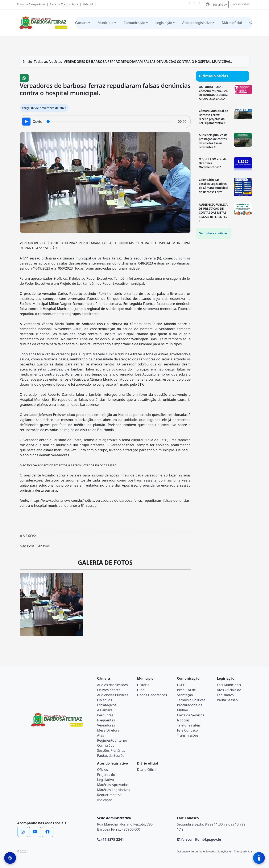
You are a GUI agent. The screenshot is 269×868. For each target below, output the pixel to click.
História (143, 685)
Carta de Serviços (191, 715)
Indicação (105, 800)
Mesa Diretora (108, 730)
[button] (251, 23)
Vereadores (106, 725)
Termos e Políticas (191, 700)
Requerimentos (109, 795)
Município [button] (105, 23)
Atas (101, 735)
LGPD (181, 685)
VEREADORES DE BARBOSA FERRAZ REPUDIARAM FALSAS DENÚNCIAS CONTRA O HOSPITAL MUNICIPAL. (148, 62)
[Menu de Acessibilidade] (259, 858)
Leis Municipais (229, 685)
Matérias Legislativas (114, 790)
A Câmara (105, 710)
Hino (141, 690)
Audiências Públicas (113, 695)
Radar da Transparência (64, 4)
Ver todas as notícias (213, 233)
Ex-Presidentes (109, 690)
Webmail (88, 4)
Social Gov (216, 4)
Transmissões (188, 735)
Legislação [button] (164, 23)
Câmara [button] (81, 23)
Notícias (183, 720)
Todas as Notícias (48, 62)
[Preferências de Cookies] (10, 858)
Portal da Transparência (31, 4)
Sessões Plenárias (111, 750)
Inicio (28, 62)
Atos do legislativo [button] (197, 23)
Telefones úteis (189, 725)
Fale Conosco (187, 730)
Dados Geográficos (152, 695)
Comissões (106, 745)
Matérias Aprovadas (113, 785)
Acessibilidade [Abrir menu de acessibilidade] (242, 4)
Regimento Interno (112, 740)
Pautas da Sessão (111, 756)
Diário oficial (232, 23)
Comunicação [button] (134, 23)
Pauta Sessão (227, 700)
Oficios (102, 770)
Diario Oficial (147, 770)
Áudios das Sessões (112, 685)
